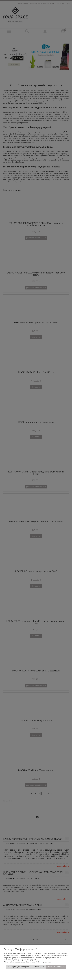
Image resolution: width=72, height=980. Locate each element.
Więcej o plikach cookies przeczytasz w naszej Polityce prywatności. (27, 962)
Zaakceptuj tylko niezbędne (18, 967)
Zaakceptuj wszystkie (56, 967)
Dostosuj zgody (38, 967)
